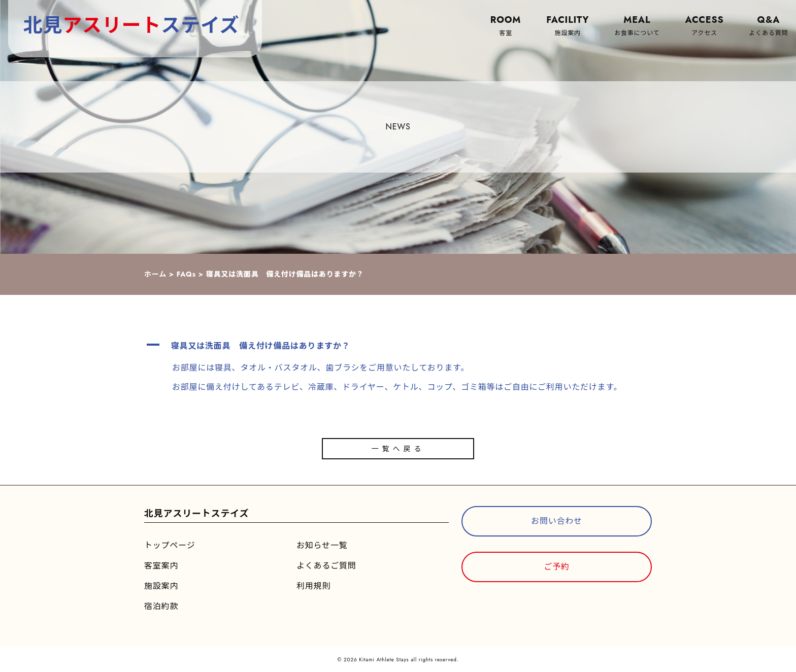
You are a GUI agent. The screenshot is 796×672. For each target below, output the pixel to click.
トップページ (170, 545)
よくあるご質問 (326, 566)
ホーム (155, 274)
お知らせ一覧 (322, 545)
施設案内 (161, 586)
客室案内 (161, 566)
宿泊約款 (161, 606)
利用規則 (313, 586)
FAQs (186, 274)
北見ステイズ (131, 25)
